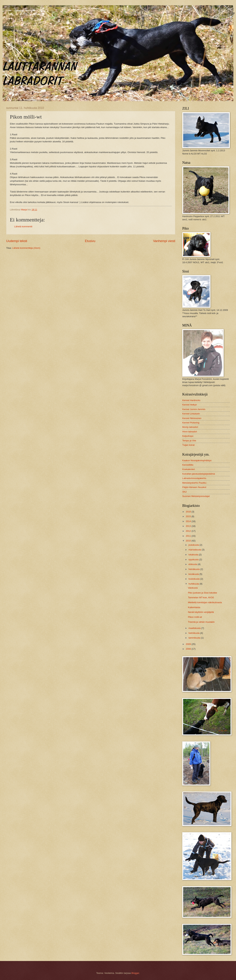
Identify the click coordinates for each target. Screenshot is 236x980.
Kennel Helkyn (190, 405)
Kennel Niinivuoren (192, 418)
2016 (189, 512)
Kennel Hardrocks (191, 400)
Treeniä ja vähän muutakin (201, 622)
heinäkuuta (194, 569)
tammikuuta (195, 638)
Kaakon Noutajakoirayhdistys (197, 460)
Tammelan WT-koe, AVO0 (201, 597)
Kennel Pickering (191, 423)
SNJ (184, 492)
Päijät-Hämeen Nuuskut (194, 487)
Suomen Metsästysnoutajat (196, 496)
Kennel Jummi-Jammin (194, 409)
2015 (189, 516)
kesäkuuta (194, 574)
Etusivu (90, 241)
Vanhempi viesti (164, 241)
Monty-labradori (190, 427)
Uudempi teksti (17, 241)
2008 (189, 649)
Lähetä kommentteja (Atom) (26, 248)
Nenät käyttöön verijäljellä (201, 612)
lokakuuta (194, 555)
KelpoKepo (188, 436)
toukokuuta (194, 579)
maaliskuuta (195, 628)
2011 (189, 536)
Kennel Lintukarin (191, 414)
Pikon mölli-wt (195, 617)
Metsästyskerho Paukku (194, 483)
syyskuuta (194, 559)
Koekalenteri (189, 469)
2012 (189, 531)
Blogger (135, 973)
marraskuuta (195, 550)
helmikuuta (194, 633)
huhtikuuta (194, 584)
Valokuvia (193, 588)
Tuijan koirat (188, 445)
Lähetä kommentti (23, 226)
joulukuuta (194, 545)
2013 (189, 526)
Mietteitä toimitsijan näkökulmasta (205, 602)
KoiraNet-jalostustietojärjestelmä (199, 474)
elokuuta (193, 564)
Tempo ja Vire (189, 441)
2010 (189, 541)
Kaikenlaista (194, 607)
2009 (189, 644)
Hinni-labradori (190, 432)
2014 (189, 521)
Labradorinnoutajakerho (194, 478)
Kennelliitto (188, 465)
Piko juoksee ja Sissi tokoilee (202, 593)
